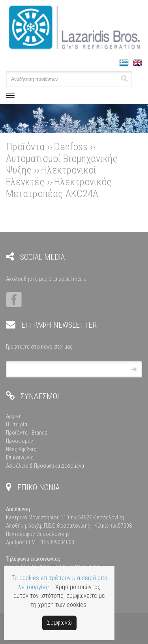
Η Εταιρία (17, 424)
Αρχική (14, 416)
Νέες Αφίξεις (21, 449)
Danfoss (71, 147)
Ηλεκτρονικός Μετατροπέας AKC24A (59, 188)
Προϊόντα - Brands (27, 433)
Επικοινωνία (20, 457)
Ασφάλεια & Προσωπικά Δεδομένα (45, 466)
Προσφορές (20, 441)
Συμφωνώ (59, 623)
